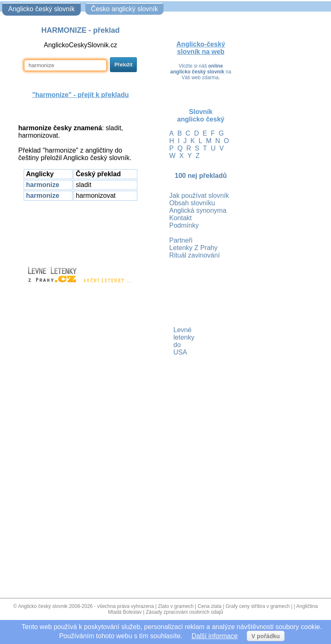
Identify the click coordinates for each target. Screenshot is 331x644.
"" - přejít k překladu (80, 95)
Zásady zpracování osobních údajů (185, 612)
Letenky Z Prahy (193, 248)
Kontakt (180, 218)
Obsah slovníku (192, 203)
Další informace (215, 636)
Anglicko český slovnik (43, 606)
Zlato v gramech (176, 606)
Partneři (181, 240)
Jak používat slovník (199, 196)
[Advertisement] (80, 230)
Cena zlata (210, 606)
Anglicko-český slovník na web (201, 48)
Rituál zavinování (195, 255)
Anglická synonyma (198, 210)
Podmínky (184, 225)
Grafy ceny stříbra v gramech (258, 606)
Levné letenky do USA (174, 341)
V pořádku (265, 636)
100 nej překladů (201, 176)
